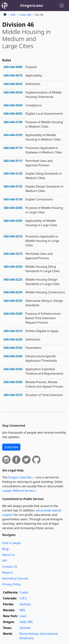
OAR (13, 15)
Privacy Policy (11, 584)
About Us (9, 555)
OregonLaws (32, 5)
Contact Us (10, 567)
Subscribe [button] (11, 447)
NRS (22, 610)
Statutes (25, 604)
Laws (23, 616)
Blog (5, 549)
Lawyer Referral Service (18, 491)
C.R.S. (23, 598)
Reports (8, 572)
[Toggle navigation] (62, 6)
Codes (24, 592)
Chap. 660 (25, 15)
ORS (30, 622)
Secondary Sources (15, 578)
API (5, 561)
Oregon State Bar (20, 477)
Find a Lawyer (12, 543)
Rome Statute (29, 634)
